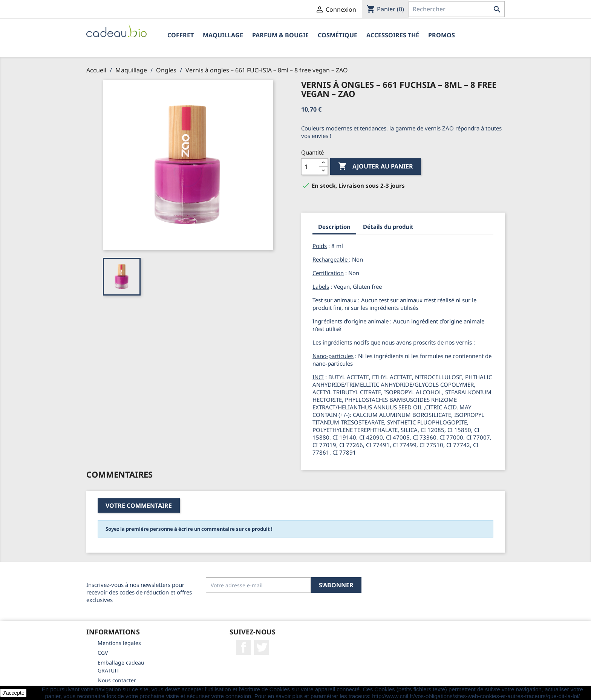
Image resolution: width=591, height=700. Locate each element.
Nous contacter (117, 680)
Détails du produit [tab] (388, 227)
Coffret (181, 35)
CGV (103, 653)
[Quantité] (310, 167)
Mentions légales (119, 643)
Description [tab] (334, 227)
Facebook (243, 647)
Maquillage (223, 35)
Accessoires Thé (393, 35)
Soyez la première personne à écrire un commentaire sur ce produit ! (189, 529)
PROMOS (442, 35)
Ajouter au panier (376, 167)
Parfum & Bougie (280, 35)
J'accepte (13, 693)
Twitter (262, 647)
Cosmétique (338, 35)
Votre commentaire (139, 505)
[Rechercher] (457, 9)
